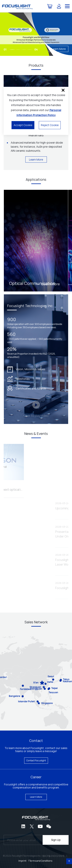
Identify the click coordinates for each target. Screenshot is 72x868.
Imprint (22, 861)
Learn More (59, 49)
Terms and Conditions (41, 861)
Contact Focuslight (36, 760)
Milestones (18, 379)
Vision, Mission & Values (26, 369)
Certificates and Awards (27, 388)
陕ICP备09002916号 (54, 856)
